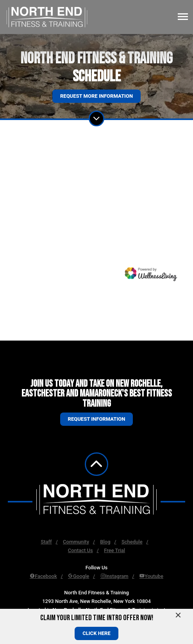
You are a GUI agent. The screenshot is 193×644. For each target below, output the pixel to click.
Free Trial (114, 550)
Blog (105, 542)
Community (76, 542)
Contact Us (80, 550)
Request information (97, 419)
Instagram (114, 576)
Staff (46, 542)
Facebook (43, 576)
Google (79, 576)
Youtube (151, 576)
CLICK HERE (96, 633)
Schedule (132, 542)
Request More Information (96, 96)
